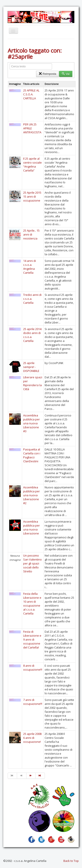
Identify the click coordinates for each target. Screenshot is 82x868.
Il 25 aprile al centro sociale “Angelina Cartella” (32, 164)
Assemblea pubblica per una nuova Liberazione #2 (31, 495)
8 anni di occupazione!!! (33, 668)
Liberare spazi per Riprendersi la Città (33, 383)
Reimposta (48, 74)
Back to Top (71, 861)
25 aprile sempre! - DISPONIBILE (31, 367)
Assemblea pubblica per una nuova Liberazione (31, 527)
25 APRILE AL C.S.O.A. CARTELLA (31, 94)
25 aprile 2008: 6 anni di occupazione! (33, 738)
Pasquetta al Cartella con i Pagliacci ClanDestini (32, 455)
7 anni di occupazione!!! (33, 702)
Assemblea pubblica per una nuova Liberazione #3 (31, 423)
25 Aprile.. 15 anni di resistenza (31, 234)
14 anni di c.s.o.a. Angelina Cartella (30, 267)
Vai (66, 74)
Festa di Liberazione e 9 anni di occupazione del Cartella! (32, 639)
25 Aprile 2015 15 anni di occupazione (32, 196)
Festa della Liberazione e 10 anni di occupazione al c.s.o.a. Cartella (32, 604)
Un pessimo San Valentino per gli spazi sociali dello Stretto (32, 563)
